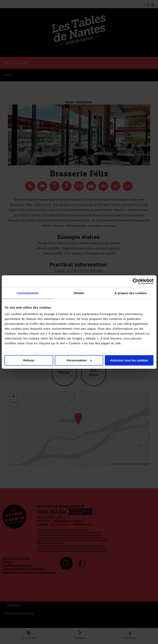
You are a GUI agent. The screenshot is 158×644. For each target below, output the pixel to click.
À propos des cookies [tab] (131, 293)
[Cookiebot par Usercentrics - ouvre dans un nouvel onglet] (136, 281)
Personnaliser (79, 360)
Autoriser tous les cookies (129, 360)
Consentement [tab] (27, 293)
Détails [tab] (79, 293)
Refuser (29, 360)
